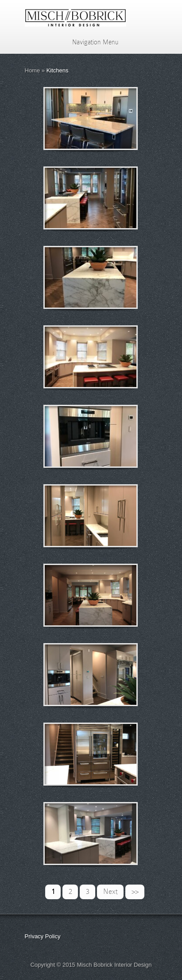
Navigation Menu (90, 42)
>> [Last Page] (135, 891)
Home (33, 70)
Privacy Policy (43, 936)
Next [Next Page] (110, 891)
